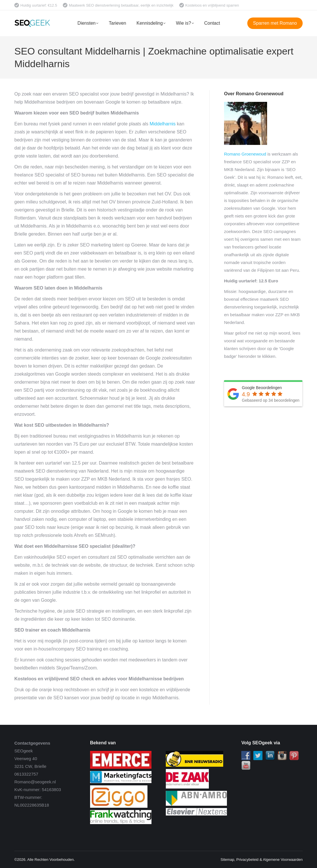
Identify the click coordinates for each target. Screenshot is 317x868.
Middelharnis (163, 124)
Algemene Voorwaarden (283, 860)
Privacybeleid (247, 860)
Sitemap (227, 860)
